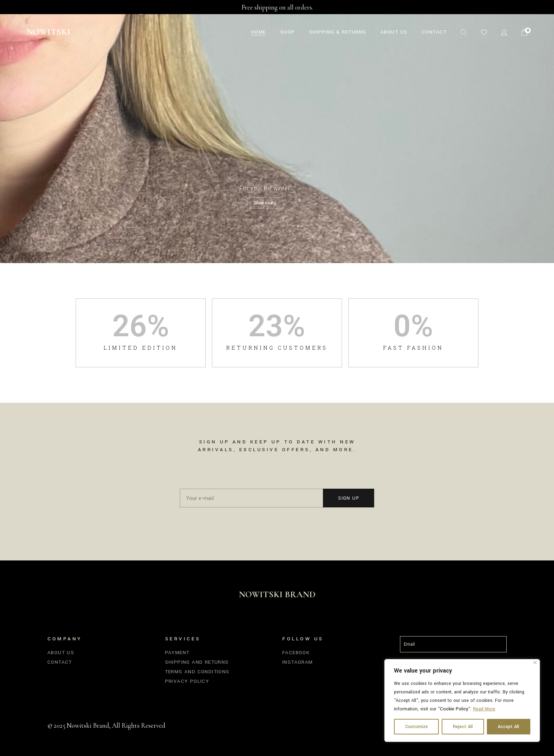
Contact (60, 662)
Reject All (463, 727)
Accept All (508, 727)
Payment (177, 653)
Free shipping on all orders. (277, 7)
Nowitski (48, 32)
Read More (484, 709)
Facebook (296, 653)
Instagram (298, 662)
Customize (417, 727)
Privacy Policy (187, 681)
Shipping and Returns (197, 662)
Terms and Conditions (197, 672)
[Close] (535, 662)
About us (61, 653)
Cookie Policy (454, 709)
